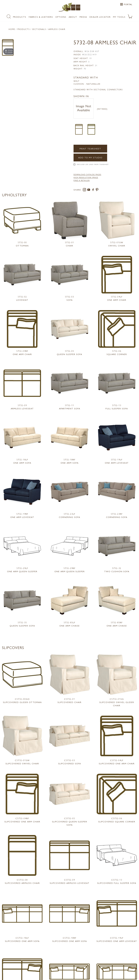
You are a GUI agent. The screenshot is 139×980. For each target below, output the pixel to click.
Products (20, 17)
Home (12, 29)
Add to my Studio (90, 157)
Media (83, 17)
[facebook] (94, 190)
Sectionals (39, 29)
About (73, 17)
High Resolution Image (86, 177)
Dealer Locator (100, 17)
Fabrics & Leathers (41, 17)
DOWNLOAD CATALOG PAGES (87, 174)
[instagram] (85, 190)
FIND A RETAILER (82, 180)
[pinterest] (97, 190)
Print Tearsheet (90, 149)
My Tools (119, 17)
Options (61, 17)
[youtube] (89, 190)
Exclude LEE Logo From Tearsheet (93, 164)
